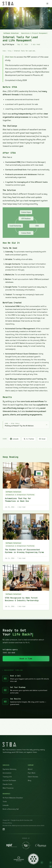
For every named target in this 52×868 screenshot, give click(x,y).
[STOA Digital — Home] (8, 4)
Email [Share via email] (42, 439)
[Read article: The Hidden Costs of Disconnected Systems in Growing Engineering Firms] (26, 538)
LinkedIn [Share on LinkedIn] (14, 439)
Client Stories (33, 777)
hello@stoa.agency (10, 650)
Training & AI (7, 777)
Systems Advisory (9, 769)
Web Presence (8, 788)
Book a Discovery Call (11, 809)
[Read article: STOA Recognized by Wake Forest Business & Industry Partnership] (26, 587)
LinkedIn (6, 805)
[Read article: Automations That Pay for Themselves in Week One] (26, 486)
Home (4, 51)
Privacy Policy (7, 823)
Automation (7, 773)
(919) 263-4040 (9, 653)
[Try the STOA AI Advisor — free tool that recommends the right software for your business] (26, 425)
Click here (9, 57)
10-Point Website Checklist (13, 798)
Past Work (32, 773)
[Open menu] (47, 4)
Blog (10, 51)
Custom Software (9, 780)
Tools (5, 802)
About (30, 769)
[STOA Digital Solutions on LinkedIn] (4, 829)
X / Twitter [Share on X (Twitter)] (29, 439)
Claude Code (7, 784)
